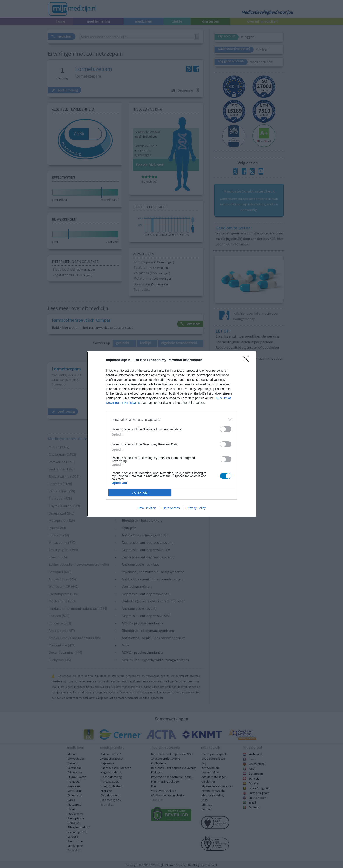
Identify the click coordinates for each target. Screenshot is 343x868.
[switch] (226, 429)
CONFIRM (140, 493)
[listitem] (171, 420)
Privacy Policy (196, 508)
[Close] (247, 360)
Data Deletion (147, 508)
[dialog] (171, 434)
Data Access (171, 508)
